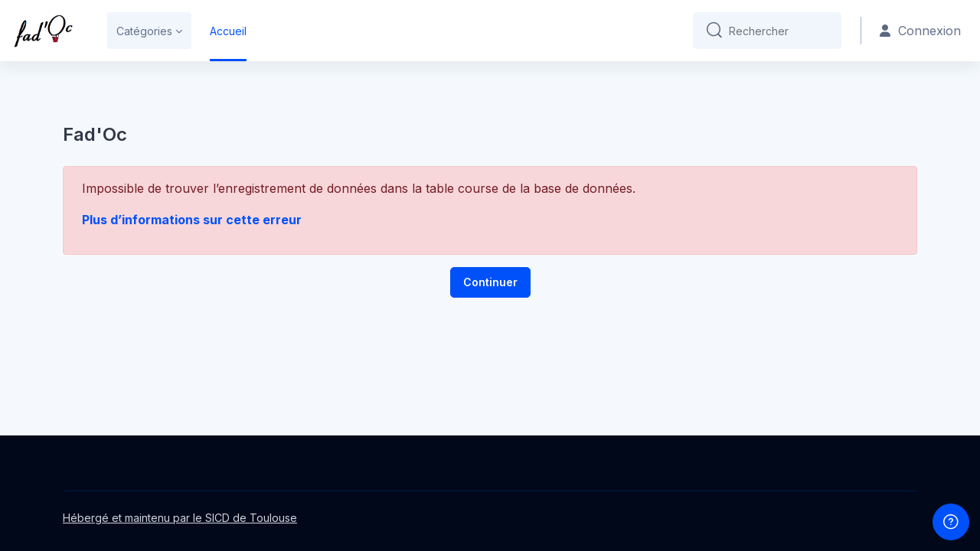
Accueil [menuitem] (228, 31)
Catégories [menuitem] (144, 31)
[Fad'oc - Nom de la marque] (43, 31)
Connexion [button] (920, 31)
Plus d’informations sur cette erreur (192, 220)
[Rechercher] (779, 31)
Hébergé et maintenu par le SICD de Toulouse (180, 518)
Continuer (490, 282)
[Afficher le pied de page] (951, 522)
